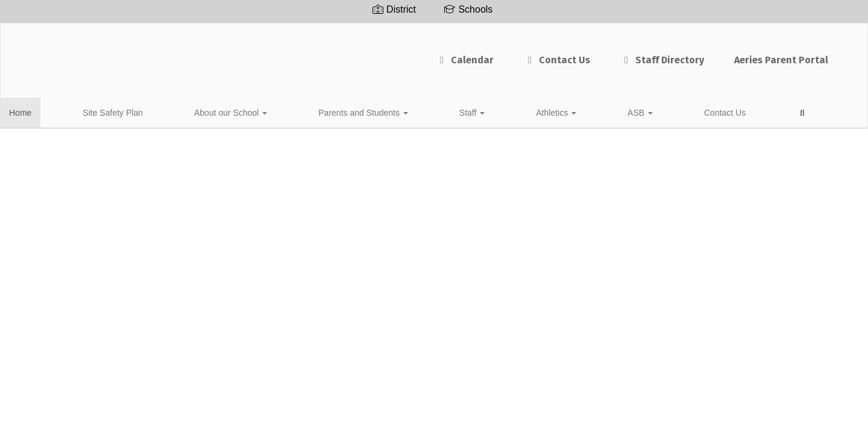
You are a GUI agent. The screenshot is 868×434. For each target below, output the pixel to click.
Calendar (351, 54)
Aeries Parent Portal (668, 54)
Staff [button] (358, 111)
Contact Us (444, 54)
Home (39, 111)
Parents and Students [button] (282, 111)
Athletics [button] (409, 111)
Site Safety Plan (98, 111)
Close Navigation (611, 116)
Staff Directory (549, 54)
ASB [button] (460, 111)
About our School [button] (183, 111)
